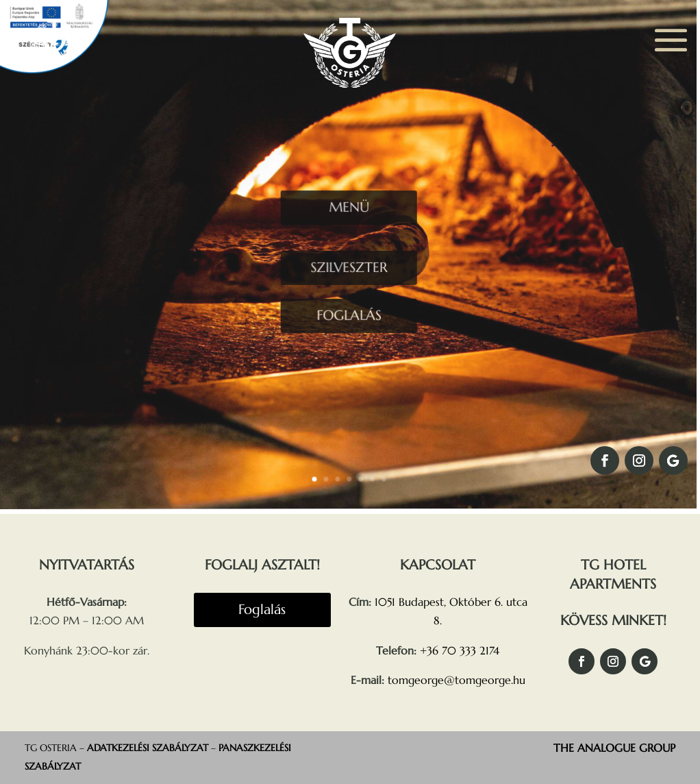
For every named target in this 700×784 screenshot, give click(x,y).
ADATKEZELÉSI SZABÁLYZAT (148, 748)
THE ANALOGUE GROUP (614, 748)
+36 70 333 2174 (460, 650)
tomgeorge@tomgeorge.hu (457, 680)
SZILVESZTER (341, 272)
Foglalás (262, 610)
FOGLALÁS (340, 320)
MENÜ (341, 213)
